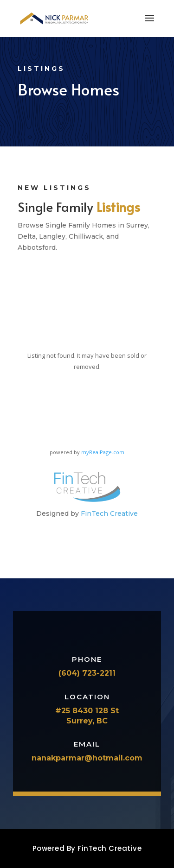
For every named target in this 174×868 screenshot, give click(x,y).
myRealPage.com (103, 452)
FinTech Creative (109, 513)
